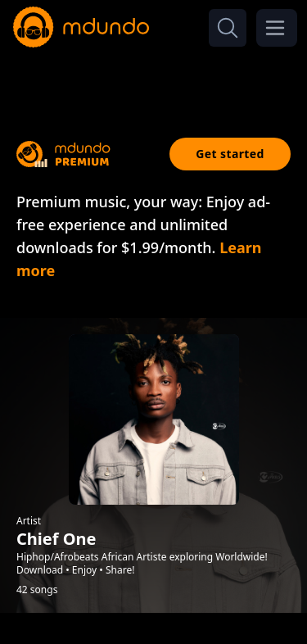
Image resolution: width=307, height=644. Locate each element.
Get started (230, 154)
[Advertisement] (154, 80)
